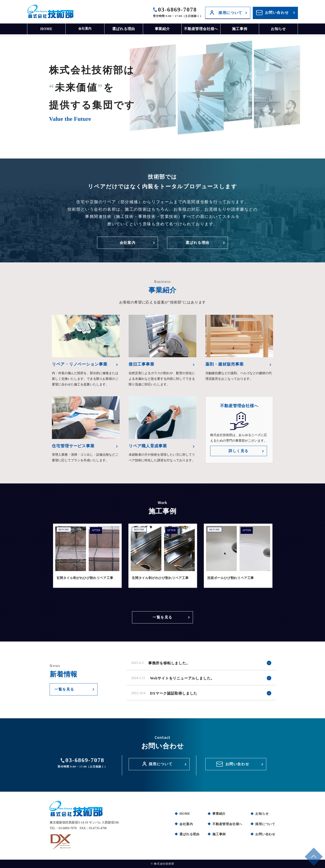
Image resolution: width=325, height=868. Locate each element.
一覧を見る (162, 615)
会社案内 (85, 29)
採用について (230, 13)
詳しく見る (239, 451)
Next (282, 560)
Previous (43, 560)
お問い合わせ (277, 13)
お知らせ (278, 29)
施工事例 (240, 29)
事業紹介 (162, 29)
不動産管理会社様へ (201, 29)
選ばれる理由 (124, 29)
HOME (46, 29)
